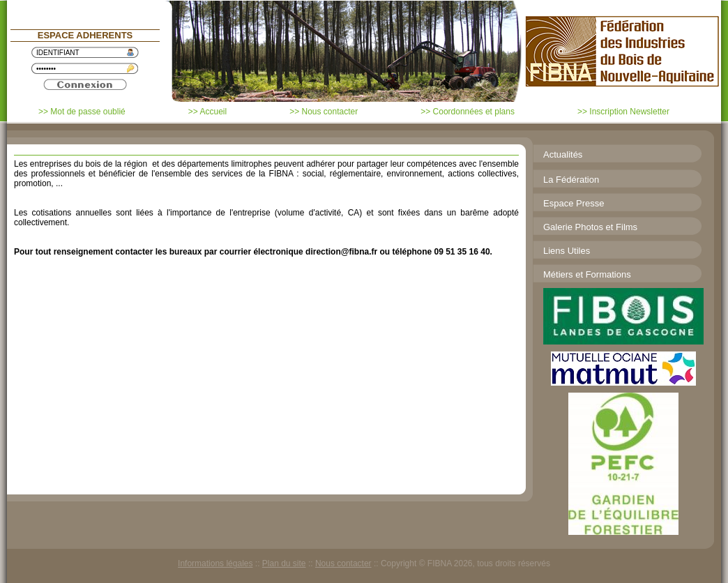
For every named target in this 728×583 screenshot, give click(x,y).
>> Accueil (207, 112)
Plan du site (284, 563)
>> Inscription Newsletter (623, 112)
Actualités (563, 154)
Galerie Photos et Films (590, 227)
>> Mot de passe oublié (82, 112)
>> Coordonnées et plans (468, 112)
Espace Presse (574, 203)
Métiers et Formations (587, 274)
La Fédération (571, 180)
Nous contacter (343, 563)
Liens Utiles (567, 251)
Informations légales (215, 563)
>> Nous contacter (324, 112)
